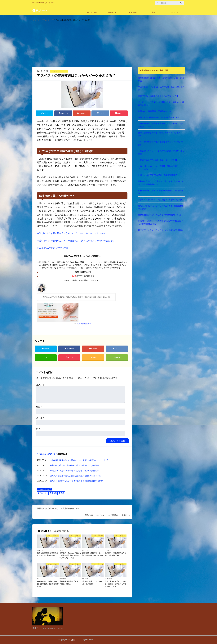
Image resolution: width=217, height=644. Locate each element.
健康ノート (40, 10)
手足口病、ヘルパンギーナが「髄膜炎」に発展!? (106, 515)
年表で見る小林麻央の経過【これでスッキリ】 (158, 96)
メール (40, 418)
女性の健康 (133, 12)
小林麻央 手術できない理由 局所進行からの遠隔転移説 (161, 192)
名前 (39, 407)
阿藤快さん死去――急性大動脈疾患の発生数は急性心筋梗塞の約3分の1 (160, 222)
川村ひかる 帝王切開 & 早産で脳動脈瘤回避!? (158, 175)
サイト (39, 429)
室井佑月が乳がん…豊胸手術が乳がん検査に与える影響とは (76, 465)
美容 (153, 12)
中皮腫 (54, 493)
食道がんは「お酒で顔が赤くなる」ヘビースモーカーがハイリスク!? (71, 233)
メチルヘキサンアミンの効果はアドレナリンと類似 (160, 200)
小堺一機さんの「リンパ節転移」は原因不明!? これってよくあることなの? (161, 168)
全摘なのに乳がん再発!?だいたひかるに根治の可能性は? (74, 470)
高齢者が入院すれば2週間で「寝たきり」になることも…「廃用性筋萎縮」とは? (161, 183)
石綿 (62, 493)
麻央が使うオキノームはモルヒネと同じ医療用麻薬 (160, 230)
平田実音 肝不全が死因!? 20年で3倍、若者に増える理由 (161, 88)
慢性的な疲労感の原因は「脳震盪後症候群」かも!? (59, 508)
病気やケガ (112, 12)
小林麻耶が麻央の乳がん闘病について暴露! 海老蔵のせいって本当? (79, 460)
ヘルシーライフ (174, 12)
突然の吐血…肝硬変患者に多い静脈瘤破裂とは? (159, 117)
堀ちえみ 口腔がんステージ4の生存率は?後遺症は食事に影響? (77, 481)
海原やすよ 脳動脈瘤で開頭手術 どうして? (156, 111)
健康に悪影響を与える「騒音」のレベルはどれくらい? (160, 134)
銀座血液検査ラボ (84, 324)
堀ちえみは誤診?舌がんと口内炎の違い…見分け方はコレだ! (76, 476)
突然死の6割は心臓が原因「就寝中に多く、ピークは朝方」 (161, 79)
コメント (40, 385)
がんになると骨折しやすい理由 (52, 248)
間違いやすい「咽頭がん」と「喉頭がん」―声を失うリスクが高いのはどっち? (76, 241)
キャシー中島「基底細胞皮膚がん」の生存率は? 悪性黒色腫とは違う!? (161, 125)
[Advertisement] (108, 44)
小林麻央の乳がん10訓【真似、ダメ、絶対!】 (158, 160)
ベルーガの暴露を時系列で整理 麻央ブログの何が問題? (161, 143)
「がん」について (91, 12)
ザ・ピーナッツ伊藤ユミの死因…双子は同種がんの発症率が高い (161, 104)
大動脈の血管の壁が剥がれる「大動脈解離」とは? (160, 215)
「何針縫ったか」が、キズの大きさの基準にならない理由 (161, 152)
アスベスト (44, 493)
